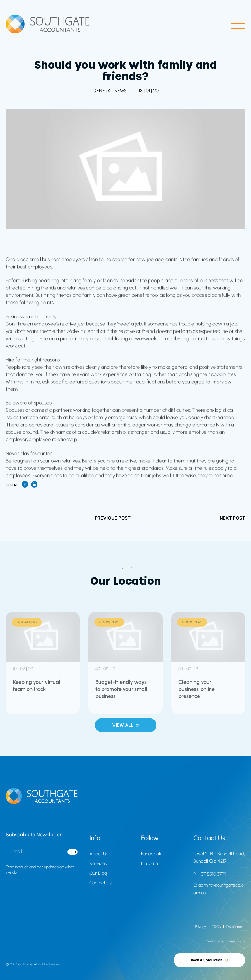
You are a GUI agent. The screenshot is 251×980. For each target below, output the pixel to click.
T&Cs (216, 927)
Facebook (151, 854)
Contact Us (100, 883)
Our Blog (98, 873)
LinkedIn (149, 863)
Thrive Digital (235, 941)
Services (98, 863)
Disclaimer (234, 927)
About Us (99, 854)
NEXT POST (232, 518)
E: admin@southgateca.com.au (218, 889)
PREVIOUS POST (113, 518)
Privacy (200, 927)
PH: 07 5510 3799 (210, 874)
